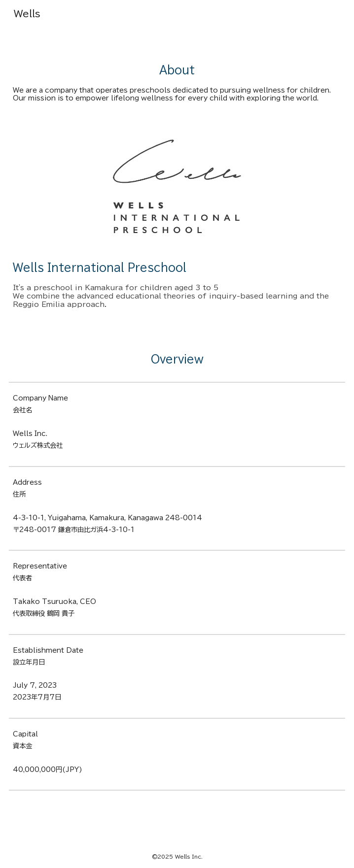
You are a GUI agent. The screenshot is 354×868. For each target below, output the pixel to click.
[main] (177, 70)
